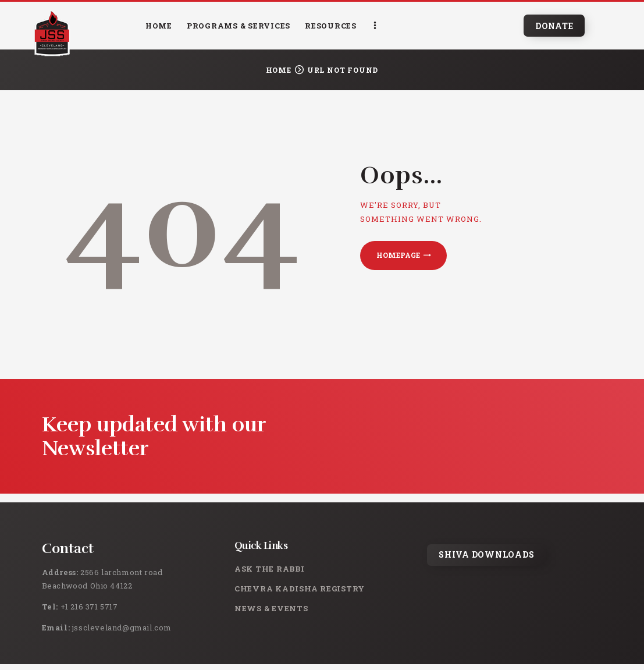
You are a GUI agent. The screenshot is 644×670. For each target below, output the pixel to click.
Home (279, 70)
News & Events (271, 608)
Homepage (398, 255)
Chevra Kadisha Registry (300, 589)
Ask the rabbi (270, 569)
